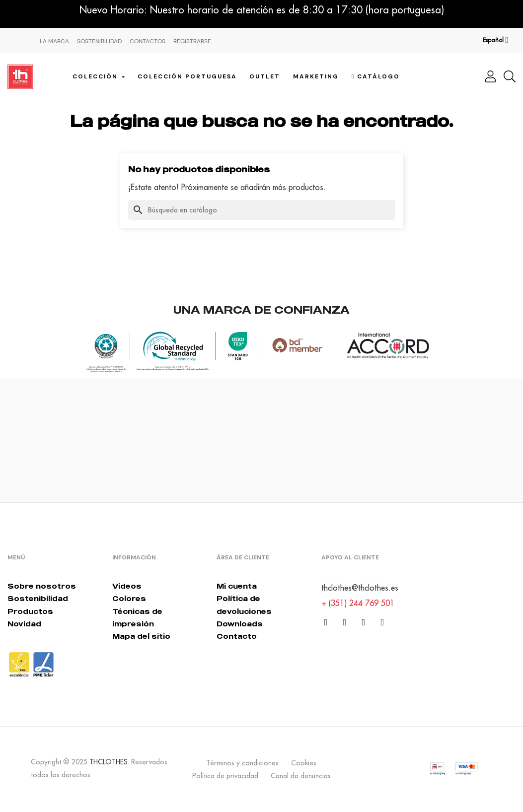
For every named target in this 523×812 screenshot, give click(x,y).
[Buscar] (262, 210)
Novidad (24, 624)
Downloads (240, 624)
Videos (127, 586)
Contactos (148, 41)
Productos (30, 611)
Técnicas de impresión (137, 617)
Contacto (237, 636)
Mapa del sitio (141, 636)
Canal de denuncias (301, 776)
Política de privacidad (225, 776)
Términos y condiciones (242, 763)
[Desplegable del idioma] (495, 40)
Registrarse (192, 41)
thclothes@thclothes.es (360, 588)
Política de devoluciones (244, 605)
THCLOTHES (109, 762)
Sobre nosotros (42, 586)
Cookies (304, 763)
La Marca (54, 41)
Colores (129, 598)
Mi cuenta (237, 586)
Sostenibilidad (99, 41)
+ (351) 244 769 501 (358, 603)
